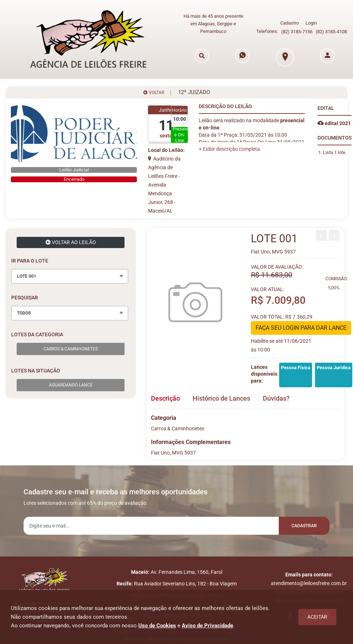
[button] (229, 149)
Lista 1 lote (334, 152)
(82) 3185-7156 (297, 32)
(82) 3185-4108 (331, 32)
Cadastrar (304, 526)
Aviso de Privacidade (207, 626)
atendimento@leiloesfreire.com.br (309, 583)
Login (311, 23)
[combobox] (70, 276)
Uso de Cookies (157, 626)
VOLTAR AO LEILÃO (71, 242)
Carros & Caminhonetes (71, 349)
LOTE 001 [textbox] (27, 276)
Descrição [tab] (165, 398)
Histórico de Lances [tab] (221, 398)
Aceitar (317, 617)
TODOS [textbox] (24, 313)
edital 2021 (334, 123)
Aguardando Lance (71, 385)
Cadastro (289, 23)
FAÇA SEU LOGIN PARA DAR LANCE (301, 328)
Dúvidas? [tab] (276, 398)
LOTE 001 (274, 238)
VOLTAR (154, 93)
